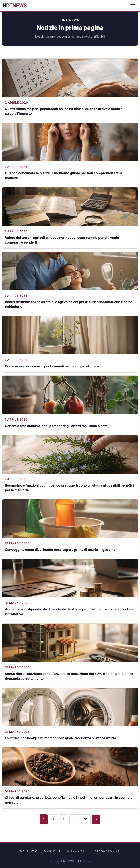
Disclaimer (77, 851)
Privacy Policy (107, 851)
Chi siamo (28, 851)
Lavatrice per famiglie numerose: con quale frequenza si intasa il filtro (61, 738)
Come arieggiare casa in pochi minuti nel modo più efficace (52, 366)
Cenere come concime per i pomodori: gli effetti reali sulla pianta (56, 426)
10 (86, 819)
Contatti (52, 851)
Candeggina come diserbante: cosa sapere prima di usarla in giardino (60, 550)
